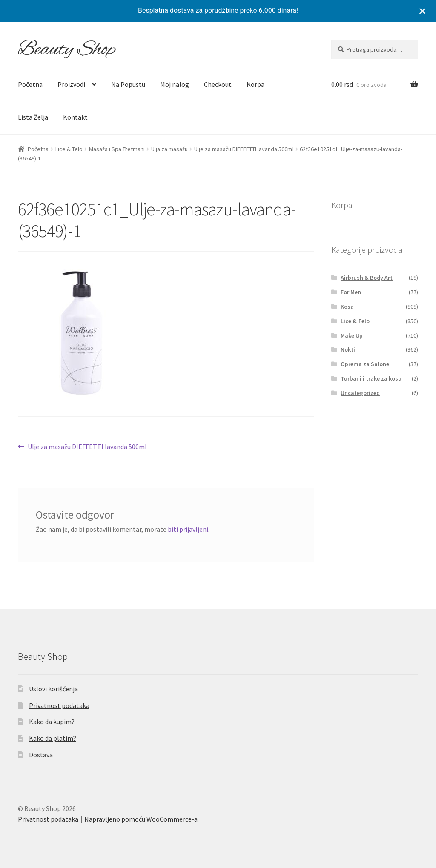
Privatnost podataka (59, 705)
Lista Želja (33, 117)
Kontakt (75, 117)
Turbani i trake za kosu (371, 378)
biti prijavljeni (188, 529)
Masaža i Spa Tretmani (117, 149)
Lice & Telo (69, 149)
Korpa (255, 84)
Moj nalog (175, 84)
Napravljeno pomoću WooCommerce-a (141, 819)
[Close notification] (422, 11)
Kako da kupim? (52, 722)
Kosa (347, 307)
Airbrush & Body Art (367, 278)
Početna (30, 84)
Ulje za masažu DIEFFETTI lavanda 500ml (244, 149)
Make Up (352, 335)
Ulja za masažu (169, 149)
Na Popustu (128, 84)
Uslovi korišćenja (53, 689)
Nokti (348, 349)
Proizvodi (71, 84)
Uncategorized (360, 393)
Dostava (41, 755)
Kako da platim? (53, 738)
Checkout (218, 84)
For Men (351, 292)
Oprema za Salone (365, 364)
